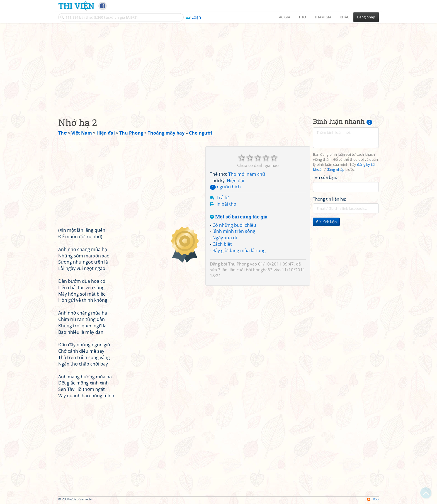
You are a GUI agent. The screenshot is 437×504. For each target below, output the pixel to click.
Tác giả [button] (284, 17)
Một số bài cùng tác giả (239, 217)
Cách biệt (222, 244)
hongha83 (263, 270)
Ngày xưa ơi (225, 238)
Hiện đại (236, 181)
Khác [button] (344, 17)
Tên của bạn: (325, 177)
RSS (373, 499)
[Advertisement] (219, 65)
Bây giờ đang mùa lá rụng (239, 250)
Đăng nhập (366, 17)
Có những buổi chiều (234, 225)
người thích (225, 187)
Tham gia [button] (323, 17)
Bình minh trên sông (234, 231)
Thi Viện (76, 6)
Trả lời (223, 198)
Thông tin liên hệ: (330, 199)
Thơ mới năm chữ (247, 174)
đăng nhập (336, 170)
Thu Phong (239, 264)
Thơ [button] (302, 17)
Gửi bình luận (326, 222)
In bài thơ (226, 204)
